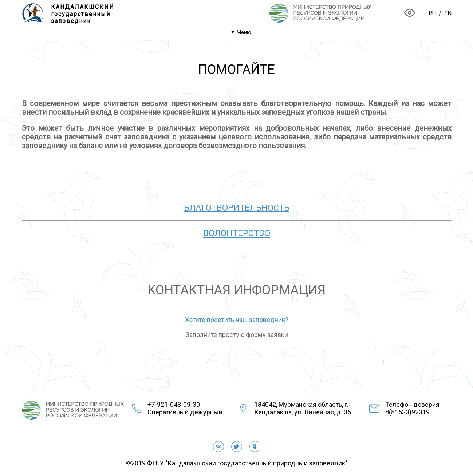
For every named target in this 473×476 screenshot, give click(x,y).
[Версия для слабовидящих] (410, 13)
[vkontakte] (218, 447)
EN (448, 13)
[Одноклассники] (255, 447)
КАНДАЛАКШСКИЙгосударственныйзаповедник (83, 14)
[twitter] (237, 447)
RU (432, 13)
